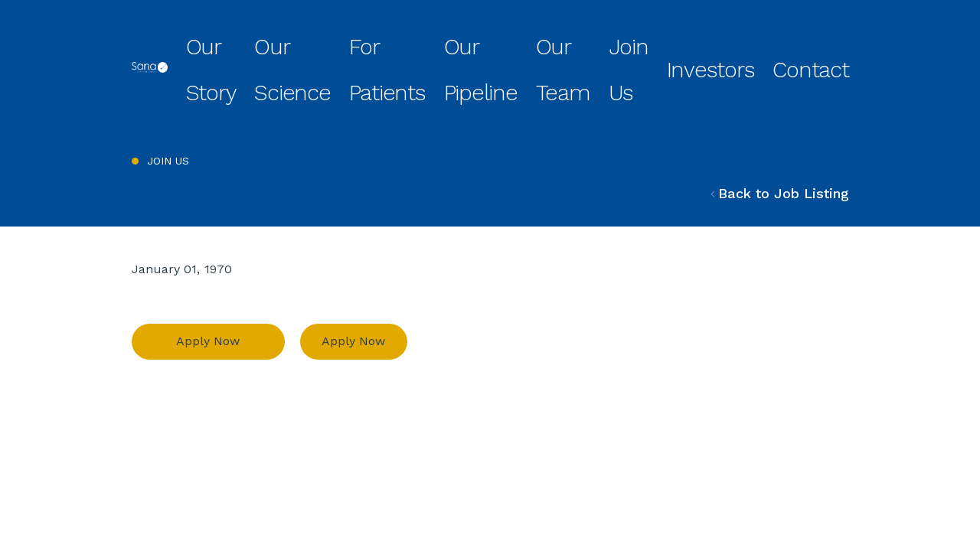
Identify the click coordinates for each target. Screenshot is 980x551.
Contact (828, 41)
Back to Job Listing (780, 136)
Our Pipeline (570, 41)
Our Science (409, 41)
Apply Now (208, 284)
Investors (766, 41)
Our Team (644, 41)
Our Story (335, 41)
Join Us (706, 41)
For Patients (489, 41)
